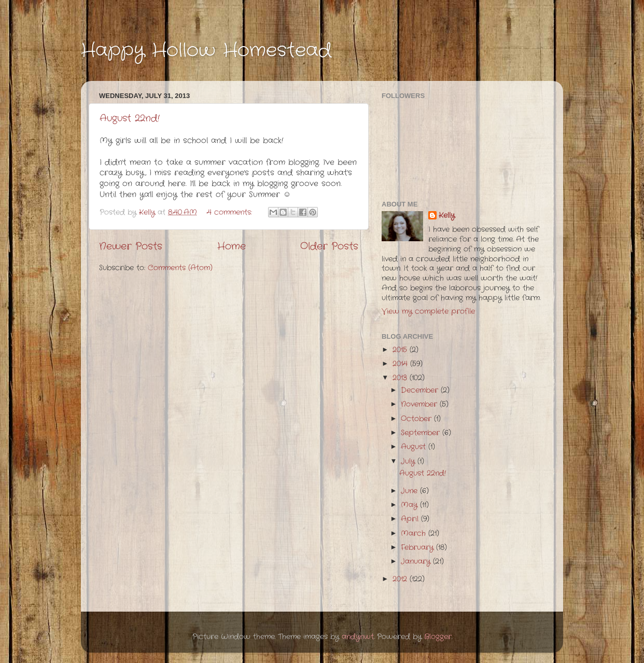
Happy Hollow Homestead (206, 51)
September (422, 433)
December (421, 390)
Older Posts (329, 247)
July (409, 461)
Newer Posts (131, 247)
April (411, 519)
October (417, 419)
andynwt (358, 637)
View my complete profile (428, 312)
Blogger (438, 637)
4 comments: (231, 212)
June (410, 491)
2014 (401, 364)
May (410, 505)
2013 (401, 378)
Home (232, 247)
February (418, 548)
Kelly (447, 216)
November (420, 404)
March (415, 534)
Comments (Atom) (180, 268)
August (415, 447)
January (417, 562)
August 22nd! (130, 118)
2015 (401, 350)
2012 (401, 579)
